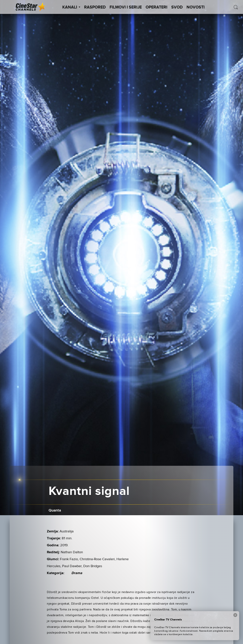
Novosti (196, 7)
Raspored (95, 7)
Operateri (157, 7)
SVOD (177, 7)
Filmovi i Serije (126, 7)
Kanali (71, 7)
